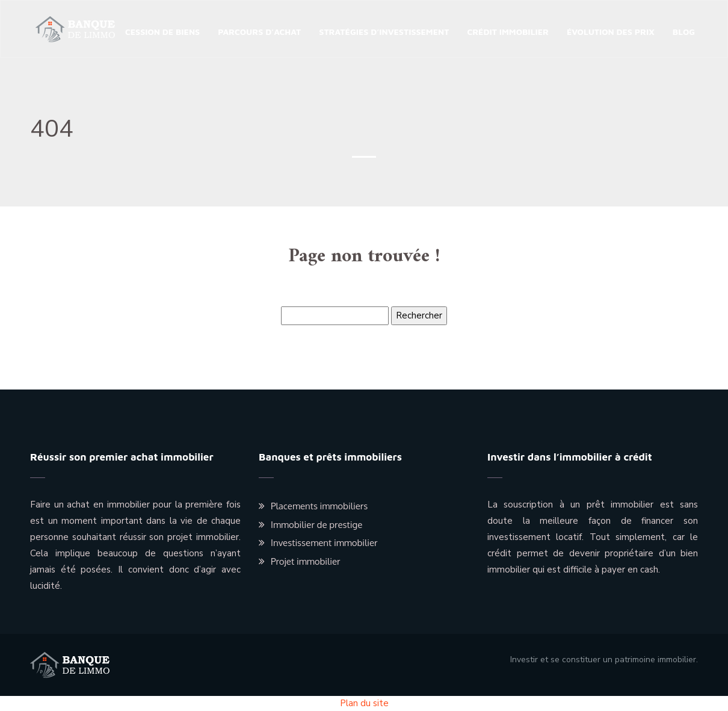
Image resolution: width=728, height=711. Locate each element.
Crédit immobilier (508, 32)
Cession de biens (162, 32)
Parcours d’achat (259, 32)
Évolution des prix (611, 32)
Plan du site (364, 703)
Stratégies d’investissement (384, 32)
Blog (684, 32)
